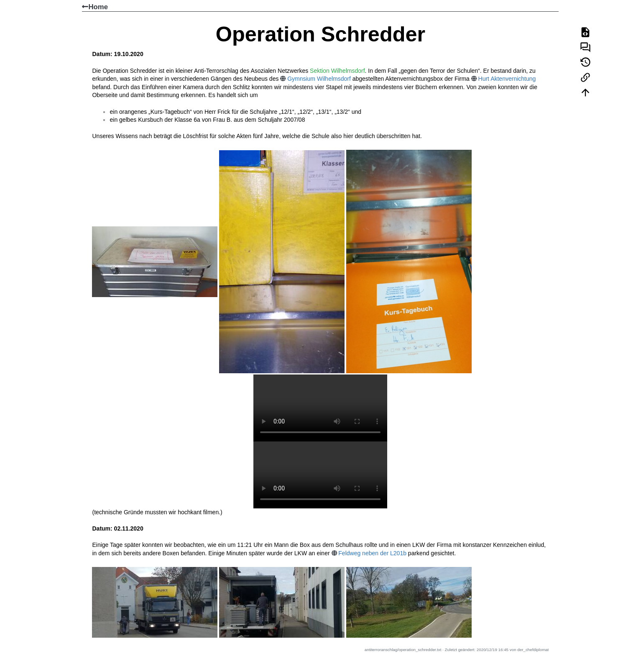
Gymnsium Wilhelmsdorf (319, 79)
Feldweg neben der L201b (372, 553)
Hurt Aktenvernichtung (507, 79)
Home (95, 7)
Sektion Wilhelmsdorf (337, 71)
